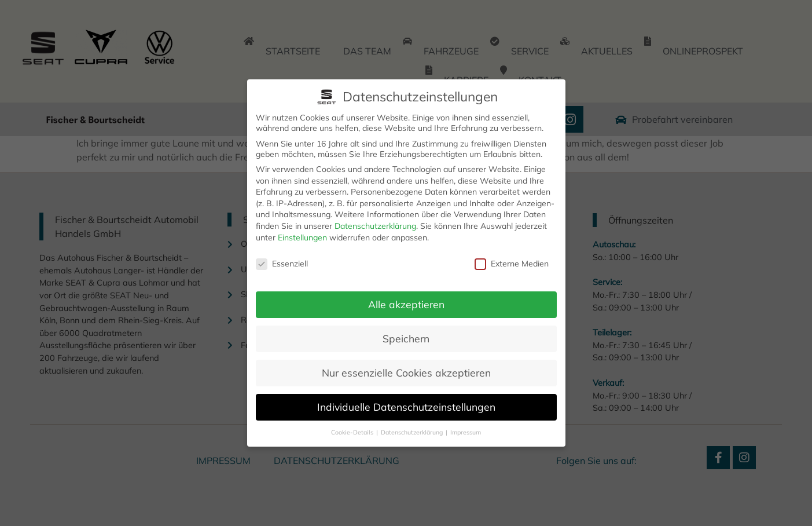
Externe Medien (512, 264)
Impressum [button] (466, 432)
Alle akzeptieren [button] (406, 304)
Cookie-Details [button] (353, 432)
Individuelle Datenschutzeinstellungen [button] (406, 406)
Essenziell (282, 264)
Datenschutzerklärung (375, 225)
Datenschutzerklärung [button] (413, 432)
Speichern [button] (406, 338)
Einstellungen (302, 237)
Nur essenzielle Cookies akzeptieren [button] (406, 372)
